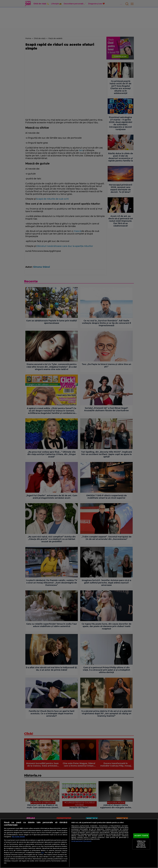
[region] (79, 843)
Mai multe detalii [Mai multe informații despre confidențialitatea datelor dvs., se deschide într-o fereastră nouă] (18, 837)
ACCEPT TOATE (141, 836)
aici (43, 852)
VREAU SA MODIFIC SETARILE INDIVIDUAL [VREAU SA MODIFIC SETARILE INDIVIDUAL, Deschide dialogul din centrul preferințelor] (141, 844)
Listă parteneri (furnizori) (81, 841)
